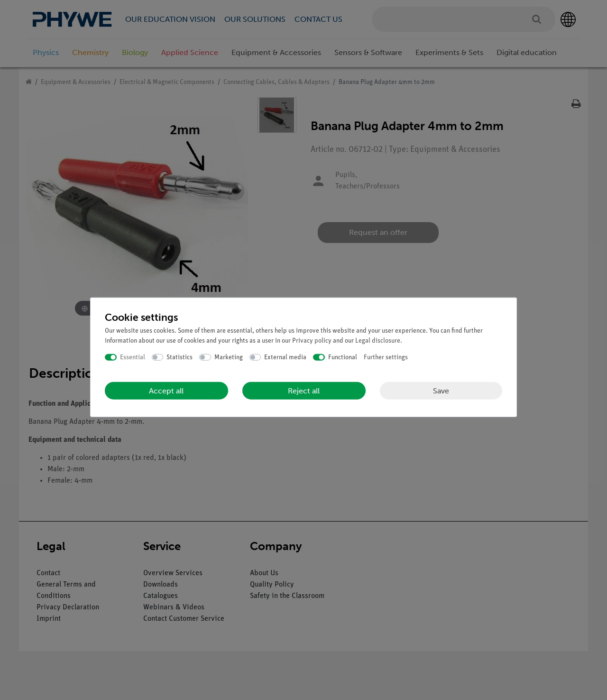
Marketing (229, 357)
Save (441, 390)
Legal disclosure (378, 341)
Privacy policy (312, 341)
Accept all (166, 391)
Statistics (179, 357)
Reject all (304, 391)
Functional (343, 357)
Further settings (386, 357)
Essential (133, 357)
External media (285, 357)
